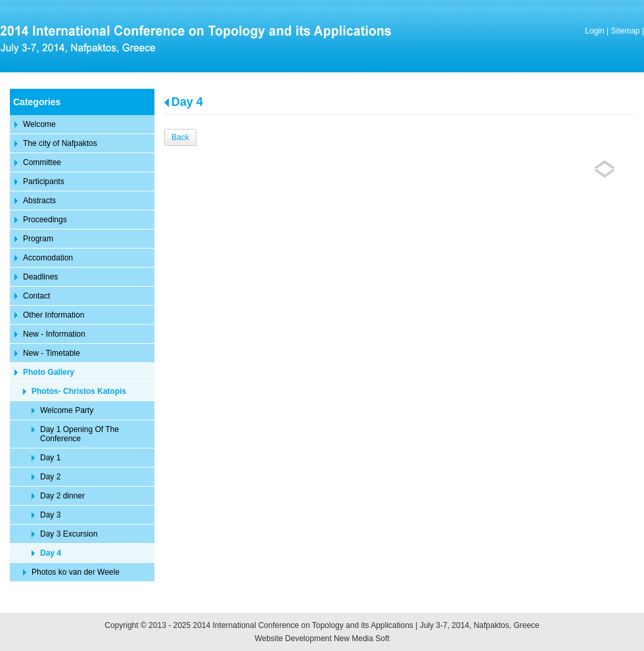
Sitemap (626, 31)
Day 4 (187, 102)
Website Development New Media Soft (322, 639)
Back (180, 137)
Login (594, 31)
